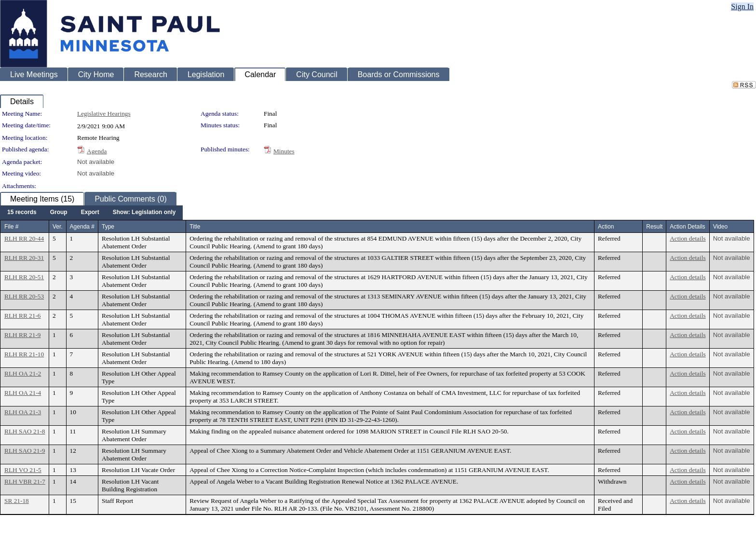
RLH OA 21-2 (23, 373)
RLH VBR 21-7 (25, 481)
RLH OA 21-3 (23, 412)
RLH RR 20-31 (24, 258)
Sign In (742, 7)
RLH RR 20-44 (24, 238)
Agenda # (82, 227)
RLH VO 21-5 (23, 470)
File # (11, 227)
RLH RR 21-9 (23, 335)
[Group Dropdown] (59, 213)
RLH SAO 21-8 (25, 431)
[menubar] (91, 213)
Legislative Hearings (104, 114)
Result (654, 227)
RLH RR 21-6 (23, 316)
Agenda (97, 151)
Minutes (284, 151)
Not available (96, 162)
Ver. (58, 227)
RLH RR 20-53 (24, 296)
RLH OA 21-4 (23, 393)
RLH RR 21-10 (24, 354)
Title (195, 227)
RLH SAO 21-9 (25, 451)
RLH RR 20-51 (24, 277)
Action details (688, 238)
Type (108, 227)
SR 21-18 (17, 501)
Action (606, 227)
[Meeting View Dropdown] (144, 213)
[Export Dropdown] (90, 213)
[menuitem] (22, 213)
